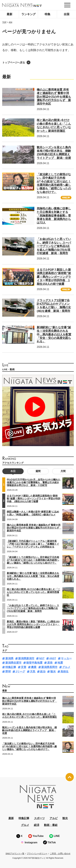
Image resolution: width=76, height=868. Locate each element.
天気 (33, 672)
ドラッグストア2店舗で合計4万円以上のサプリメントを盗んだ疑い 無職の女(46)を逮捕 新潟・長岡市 (54, 306)
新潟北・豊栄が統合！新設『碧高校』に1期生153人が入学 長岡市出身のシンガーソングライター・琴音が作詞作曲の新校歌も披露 (33, 624)
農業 (34, 667)
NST (42, 658)
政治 (43, 672)
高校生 (65, 672)
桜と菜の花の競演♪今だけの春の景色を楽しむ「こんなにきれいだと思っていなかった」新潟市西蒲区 (33, 592)
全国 (66, 14)
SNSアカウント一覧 (15, 854)
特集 (47, 14)
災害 (24, 667)
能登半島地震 (34, 663)
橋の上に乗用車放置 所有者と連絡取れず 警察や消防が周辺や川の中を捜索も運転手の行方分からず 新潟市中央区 (54, 97)
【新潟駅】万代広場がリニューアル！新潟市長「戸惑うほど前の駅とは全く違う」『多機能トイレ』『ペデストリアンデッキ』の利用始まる (33, 544)
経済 (37, 825)
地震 (60, 663)
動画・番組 (51, 825)
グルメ (66, 667)
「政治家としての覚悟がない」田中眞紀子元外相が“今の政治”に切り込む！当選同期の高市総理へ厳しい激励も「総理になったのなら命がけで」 (33, 560)
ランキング (28, 14)
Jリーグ (20, 672)
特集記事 (66, 198)
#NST (53, 658)
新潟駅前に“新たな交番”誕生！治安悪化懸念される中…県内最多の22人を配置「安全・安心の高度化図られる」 (54, 334)
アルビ (54, 818)
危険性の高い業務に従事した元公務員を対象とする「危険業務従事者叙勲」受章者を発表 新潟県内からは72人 (54, 216)
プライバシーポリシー (37, 854)
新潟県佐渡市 (13, 663)
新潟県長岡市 (49, 667)
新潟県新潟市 (26, 658)
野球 (8, 672)
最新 (9, 14)
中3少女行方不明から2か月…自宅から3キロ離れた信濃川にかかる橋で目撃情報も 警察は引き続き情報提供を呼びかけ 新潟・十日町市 (34, 482)
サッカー (66, 658)
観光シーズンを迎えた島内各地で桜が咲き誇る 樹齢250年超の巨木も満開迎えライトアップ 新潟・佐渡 (54, 153)
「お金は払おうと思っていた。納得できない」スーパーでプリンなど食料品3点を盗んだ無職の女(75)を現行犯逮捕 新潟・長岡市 (54, 246)
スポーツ (39, 818)
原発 (50, 663)
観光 (53, 672)
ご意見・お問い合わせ (60, 854)
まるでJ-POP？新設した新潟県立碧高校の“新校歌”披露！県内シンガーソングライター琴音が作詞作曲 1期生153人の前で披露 (54, 277)
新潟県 (9, 658)
